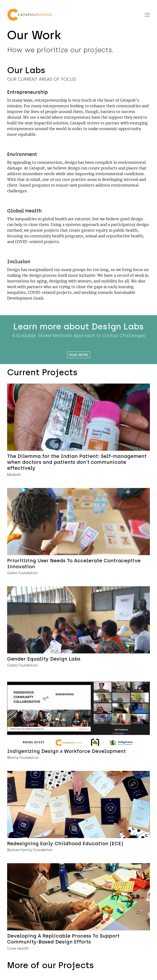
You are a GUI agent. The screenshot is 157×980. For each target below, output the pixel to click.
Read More (79, 355)
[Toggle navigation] (147, 15)
